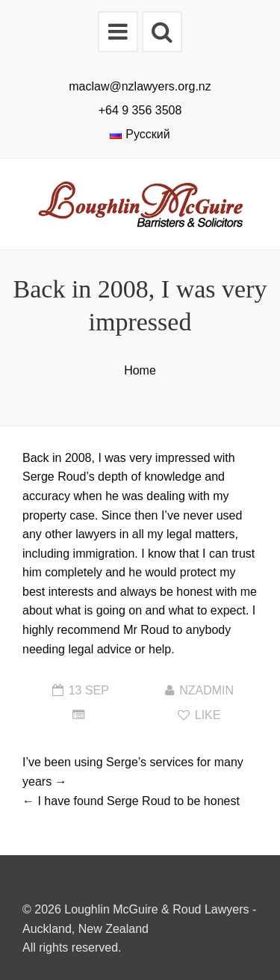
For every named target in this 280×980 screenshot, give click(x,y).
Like (199, 715)
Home (140, 370)
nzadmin (206, 690)
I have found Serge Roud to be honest (138, 801)
